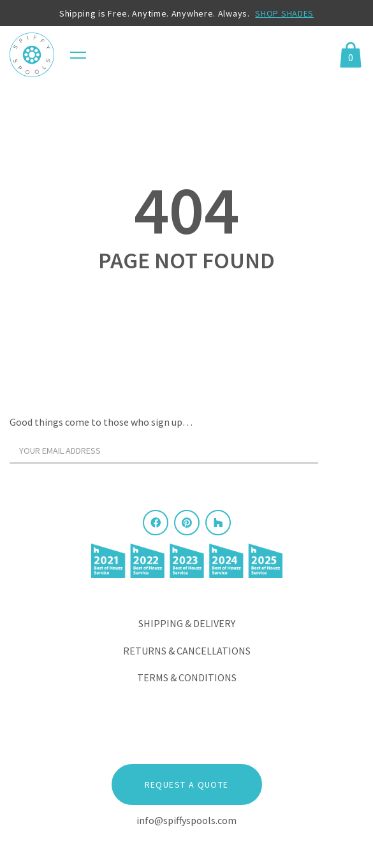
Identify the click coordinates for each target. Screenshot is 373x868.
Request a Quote (187, 785)
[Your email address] (164, 451)
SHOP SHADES (284, 13)
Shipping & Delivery (187, 623)
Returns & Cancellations (187, 651)
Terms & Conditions (187, 677)
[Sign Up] (344, 454)
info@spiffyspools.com (186, 820)
